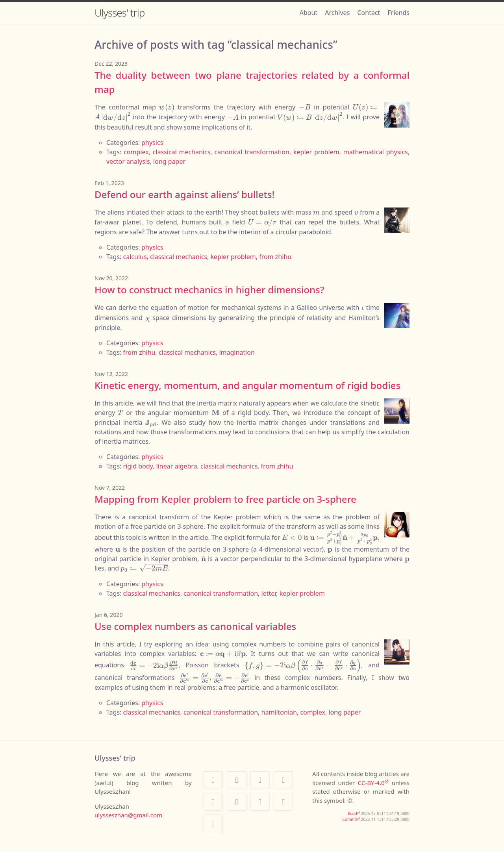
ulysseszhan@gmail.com (128, 815)
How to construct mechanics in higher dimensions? (209, 290)
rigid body (138, 466)
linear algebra (177, 466)
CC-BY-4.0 (371, 783)
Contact (369, 13)
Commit (350, 819)
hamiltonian (279, 712)
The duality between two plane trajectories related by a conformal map (252, 82)
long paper (169, 161)
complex (136, 152)
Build (352, 813)
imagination (237, 352)
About (309, 13)
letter (269, 593)
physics (152, 143)
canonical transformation (252, 152)
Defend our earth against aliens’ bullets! (184, 194)
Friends (399, 13)
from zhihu (275, 257)
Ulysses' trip (120, 13)
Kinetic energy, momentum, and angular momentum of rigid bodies (247, 385)
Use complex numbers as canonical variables (195, 626)
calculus (135, 257)
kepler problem (316, 152)
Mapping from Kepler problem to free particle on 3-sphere (225, 499)
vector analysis (128, 161)
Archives (337, 13)
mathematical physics (376, 152)
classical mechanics (182, 152)
